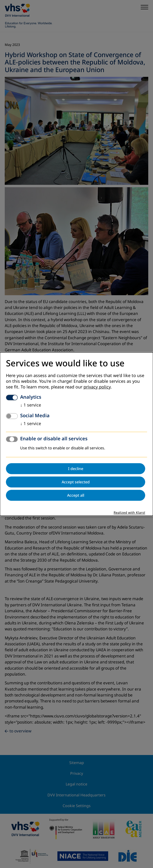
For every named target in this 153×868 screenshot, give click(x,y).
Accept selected (76, 482)
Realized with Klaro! (129, 513)
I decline (76, 469)
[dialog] (76, 434)
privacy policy (97, 387)
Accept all (76, 495)
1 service (31, 405)
